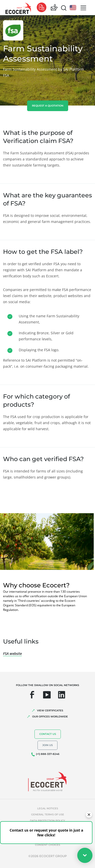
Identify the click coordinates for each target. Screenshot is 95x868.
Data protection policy (48, 821)
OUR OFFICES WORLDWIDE (50, 717)
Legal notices (48, 808)
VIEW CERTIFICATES (50, 710)
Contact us (48, 734)
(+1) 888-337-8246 (48, 754)
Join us (48, 745)
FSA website (12, 654)
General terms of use (48, 814)
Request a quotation (48, 106)
